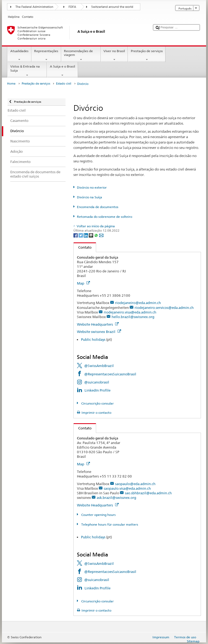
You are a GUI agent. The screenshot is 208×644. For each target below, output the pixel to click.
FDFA (72, 7)
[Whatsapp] (97, 235)
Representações (46, 55)
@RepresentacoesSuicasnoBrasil (110, 374)
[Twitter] (81, 235)
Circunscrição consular (97, 403)
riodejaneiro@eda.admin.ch (138, 303)
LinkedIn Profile (97, 390)
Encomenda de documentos (98, 207)
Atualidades (19, 55)
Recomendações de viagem (81, 55)
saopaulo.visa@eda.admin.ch (127, 488)
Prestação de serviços (147, 55)
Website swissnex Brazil (99, 332)
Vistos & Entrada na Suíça (27, 71)
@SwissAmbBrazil (99, 366)
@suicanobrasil (97, 382)
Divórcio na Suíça (90, 197)
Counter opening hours (98, 515)
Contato (83, 247)
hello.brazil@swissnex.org (133, 317)
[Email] (101, 235)
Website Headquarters (98, 324)
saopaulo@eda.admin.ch (135, 484)
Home (11, 84)
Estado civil (64, 84)
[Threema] (91, 235)
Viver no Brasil (114, 55)
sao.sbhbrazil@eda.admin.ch (148, 493)
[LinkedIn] (86, 235)
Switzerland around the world (112, 7)
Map (83, 283)
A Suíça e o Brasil (62, 71)
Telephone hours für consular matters (109, 524)
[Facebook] (76, 235)
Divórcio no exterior (92, 187)
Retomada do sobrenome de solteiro (105, 217)
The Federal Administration (34, 7)
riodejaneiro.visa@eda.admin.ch (130, 312)
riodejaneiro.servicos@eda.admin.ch (164, 308)
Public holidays (93, 339)
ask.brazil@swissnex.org (116, 498)
